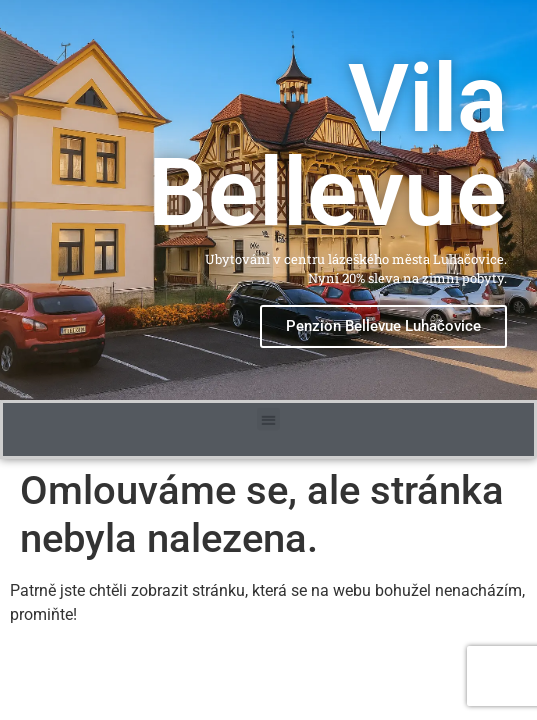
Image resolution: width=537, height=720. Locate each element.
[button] (268, 417)
